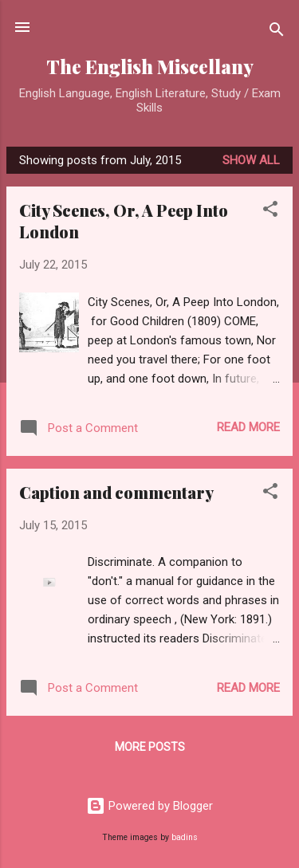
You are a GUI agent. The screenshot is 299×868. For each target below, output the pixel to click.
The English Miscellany (150, 67)
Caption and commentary (116, 492)
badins (185, 837)
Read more (248, 427)
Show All (251, 160)
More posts (150, 747)
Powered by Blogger (149, 806)
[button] (270, 212)
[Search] (277, 32)
